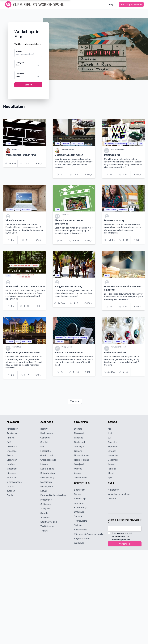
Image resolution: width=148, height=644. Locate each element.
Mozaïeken (46, 482)
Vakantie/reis (80, 530)
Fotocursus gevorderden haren (23, 352)
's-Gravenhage (14, 482)
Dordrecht (12, 447)
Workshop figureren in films (21, 155)
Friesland (79, 438)
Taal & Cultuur (47, 526)
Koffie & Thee (47, 469)
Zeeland (78, 473)
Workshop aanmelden (119, 494)
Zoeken (19, 51)
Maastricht (12, 469)
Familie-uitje (80, 499)
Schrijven (45, 509)
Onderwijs (79, 512)
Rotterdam (12, 478)
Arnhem (11, 438)
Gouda (10, 455)
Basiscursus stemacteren (69, 352)
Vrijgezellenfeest (82, 538)
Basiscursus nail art (115, 352)
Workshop (79, 543)
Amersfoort (12, 429)
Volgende (75, 401)
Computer (45, 438)
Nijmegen (11, 473)
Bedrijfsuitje (80, 490)
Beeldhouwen (47, 433)
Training (78, 525)
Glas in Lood (47, 455)
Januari (111, 464)
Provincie (20, 74)
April (110, 478)
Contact (112, 499)
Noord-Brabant (82, 455)
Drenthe (78, 429)
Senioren (79, 516)
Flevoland (79, 433)
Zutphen (11, 491)
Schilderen (46, 504)
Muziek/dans (47, 486)
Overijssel (79, 464)
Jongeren (79, 503)
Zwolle (10, 495)
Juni (110, 433)
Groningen (12, 460)
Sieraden (45, 513)
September (113, 447)
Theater (44, 531)
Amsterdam (12, 433)
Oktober (112, 451)
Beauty (44, 429)
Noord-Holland (82, 460)
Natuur (44, 491)
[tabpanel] (74, 57)
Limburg (78, 451)
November (113, 455)
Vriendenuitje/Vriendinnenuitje (89, 534)
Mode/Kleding (47, 478)
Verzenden (125, 544)
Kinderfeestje (81, 507)
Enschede (12, 451)
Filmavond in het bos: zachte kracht (25, 286)
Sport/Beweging (49, 522)
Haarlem (11, 464)
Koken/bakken (48, 473)
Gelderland (79, 442)
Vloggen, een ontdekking (69, 286)
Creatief (44, 442)
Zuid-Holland (80, 478)
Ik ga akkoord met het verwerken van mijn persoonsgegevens (122, 536)
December (113, 460)
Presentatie (46, 500)
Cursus (78, 494)
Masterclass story (114, 220)
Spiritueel (45, 517)
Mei (110, 429)
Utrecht (10, 486)
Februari (112, 469)
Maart (111, 473)
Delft (9, 442)
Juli (109, 438)
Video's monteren (15, 220)
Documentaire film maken (69, 155)
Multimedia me (112, 155)
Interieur (44, 464)
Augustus (113, 442)
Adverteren (113, 490)
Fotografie (46, 451)
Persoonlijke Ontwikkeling (53, 495)
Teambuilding (81, 521)
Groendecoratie (48, 460)
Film (42, 447)
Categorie (20, 63)
